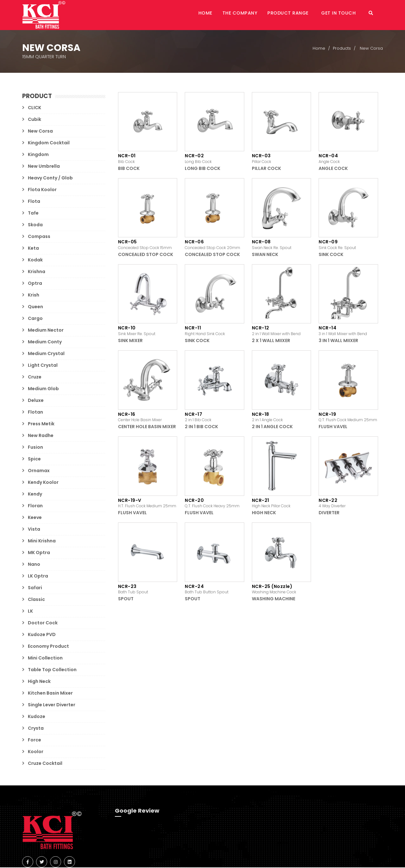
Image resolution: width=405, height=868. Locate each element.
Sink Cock (331, 255)
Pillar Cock (266, 169)
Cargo (35, 319)
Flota (34, 202)
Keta (33, 249)
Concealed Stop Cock (146, 255)
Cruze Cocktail (45, 764)
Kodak (35, 260)
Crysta (36, 729)
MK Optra (39, 553)
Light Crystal (43, 366)
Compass (39, 237)
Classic (36, 600)
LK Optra (38, 577)
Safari (35, 588)
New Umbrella (44, 167)
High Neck (39, 682)
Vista (34, 530)
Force (34, 740)
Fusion (35, 448)
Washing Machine (274, 599)
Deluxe (36, 401)
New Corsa (40, 132)
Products (342, 49)
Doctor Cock (43, 623)
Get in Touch (344, 15)
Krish (34, 296)
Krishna (37, 272)
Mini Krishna (42, 541)
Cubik (34, 120)
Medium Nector (46, 331)
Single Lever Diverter (52, 705)
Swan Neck (265, 255)
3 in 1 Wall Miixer (338, 341)
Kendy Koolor (43, 483)
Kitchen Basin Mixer (50, 694)
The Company (251, 15)
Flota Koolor (42, 190)
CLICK (34, 108)
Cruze (35, 378)
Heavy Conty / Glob (50, 178)
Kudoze (37, 717)
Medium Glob (43, 389)
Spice (34, 459)
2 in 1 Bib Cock (201, 427)
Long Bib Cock (202, 169)
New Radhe (41, 436)
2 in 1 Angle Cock (272, 427)
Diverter (329, 513)
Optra (35, 284)
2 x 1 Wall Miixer (271, 341)
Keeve (35, 518)
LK (30, 612)
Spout (126, 599)
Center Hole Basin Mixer (147, 427)
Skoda (35, 225)
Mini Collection (45, 659)
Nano (34, 565)
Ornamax (39, 471)
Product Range (296, 15)
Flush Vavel (333, 427)
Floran (35, 506)
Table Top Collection (52, 670)
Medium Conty (45, 342)
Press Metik (41, 424)
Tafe (33, 214)
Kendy (35, 495)
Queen (35, 307)
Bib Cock (129, 169)
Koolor (36, 752)
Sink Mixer (130, 341)
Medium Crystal (46, 354)
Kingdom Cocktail (49, 143)
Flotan (35, 413)
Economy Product (48, 647)
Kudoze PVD (42, 635)
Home (220, 15)
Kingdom (38, 155)
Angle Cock (333, 169)
